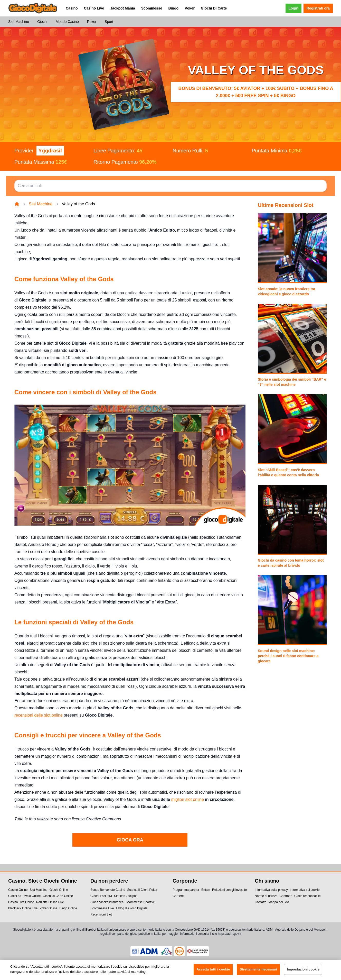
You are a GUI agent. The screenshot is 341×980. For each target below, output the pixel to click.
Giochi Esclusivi (101, 896)
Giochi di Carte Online (58, 896)
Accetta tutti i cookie (213, 972)
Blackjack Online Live (23, 908)
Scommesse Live (102, 908)
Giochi (42, 22)
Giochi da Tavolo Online (25, 896)
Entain (206, 890)
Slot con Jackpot (125, 896)
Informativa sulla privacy (271, 890)
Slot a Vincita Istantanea (107, 902)
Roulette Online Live (50, 902)
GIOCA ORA (130, 840)
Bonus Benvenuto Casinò (108, 890)
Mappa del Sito (279, 902)
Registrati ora (318, 8)
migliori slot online (188, 799)
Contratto (286, 896)
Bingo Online (68, 908)
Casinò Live (94, 8)
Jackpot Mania (122, 8)
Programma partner (186, 890)
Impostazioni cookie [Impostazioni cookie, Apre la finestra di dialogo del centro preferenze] (303, 972)
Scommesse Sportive (140, 902)
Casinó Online (18, 890)
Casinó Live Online (21, 902)
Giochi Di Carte (214, 8)
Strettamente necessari (258, 972)
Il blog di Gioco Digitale (132, 908)
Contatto (261, 902)
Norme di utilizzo (266, 896)
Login (293, 8)
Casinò (72, 8)
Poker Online (48, 908)
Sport (109, 22)
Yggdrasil (50, 151)
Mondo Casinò (67, 22)
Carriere (178, 896)
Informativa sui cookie (305, 890)
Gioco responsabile (307, 896)
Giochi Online (59, 890)
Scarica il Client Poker (142, 890)
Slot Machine (19, 22)
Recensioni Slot (101, 914)
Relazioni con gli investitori (230, 890)
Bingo (173, 8)
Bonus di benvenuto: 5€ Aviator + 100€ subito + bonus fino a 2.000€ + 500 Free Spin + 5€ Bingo (256, 92)
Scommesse (152, 8)
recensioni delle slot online (39, 715)
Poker (190, 8)
